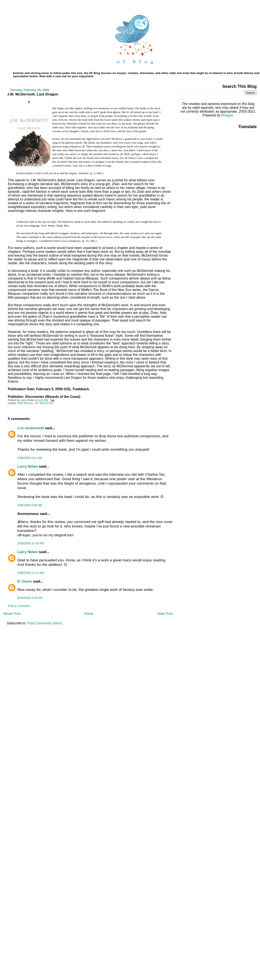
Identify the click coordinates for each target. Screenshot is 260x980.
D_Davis (25, 581)
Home (89, 614)
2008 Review (25, 403)
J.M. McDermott (44, 403)
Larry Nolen (28, 466)
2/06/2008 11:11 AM (31, 573)
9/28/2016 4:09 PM (30, 598)
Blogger (227, 115)
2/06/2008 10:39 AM (31, 543)
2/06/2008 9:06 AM (30, 505)
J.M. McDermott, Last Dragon (33, 94)
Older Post (165, 614)
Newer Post (12, 614)
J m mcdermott (31, 428)
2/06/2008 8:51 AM (30, 458)
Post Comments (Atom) (45, 623)
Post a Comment (19, 606)
